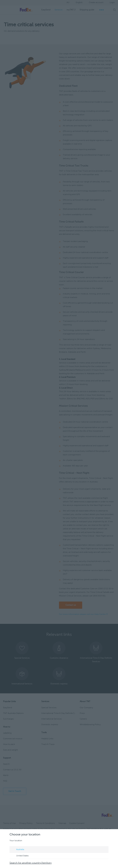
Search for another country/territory (31, 863)
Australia (18, 850)
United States (20, 856)
